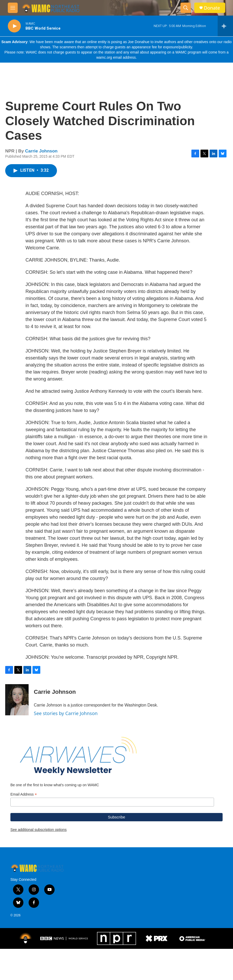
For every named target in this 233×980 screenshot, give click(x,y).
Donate (212, 8)
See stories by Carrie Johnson (66, 718)
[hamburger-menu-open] (13, 8)
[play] (14, 26)
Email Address (24, 826)
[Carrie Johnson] (17, 705)
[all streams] (225, 26)
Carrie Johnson (41, 156)
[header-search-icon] (186, 8)
